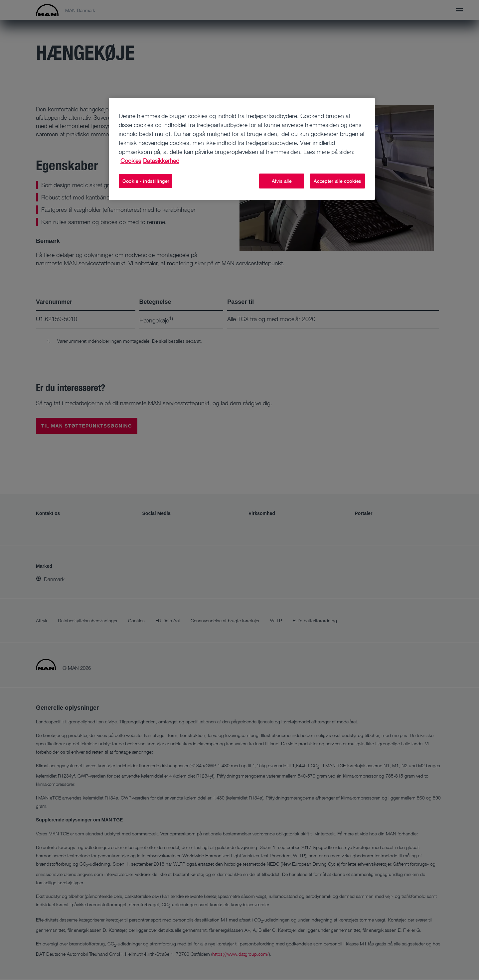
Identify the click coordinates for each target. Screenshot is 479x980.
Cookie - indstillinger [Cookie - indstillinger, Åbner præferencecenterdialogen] (146, 181)
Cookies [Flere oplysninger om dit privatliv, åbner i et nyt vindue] (131, 161)
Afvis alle (282, 181)
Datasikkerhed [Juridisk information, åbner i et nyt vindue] (161, 161)
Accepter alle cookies (337, 181)
